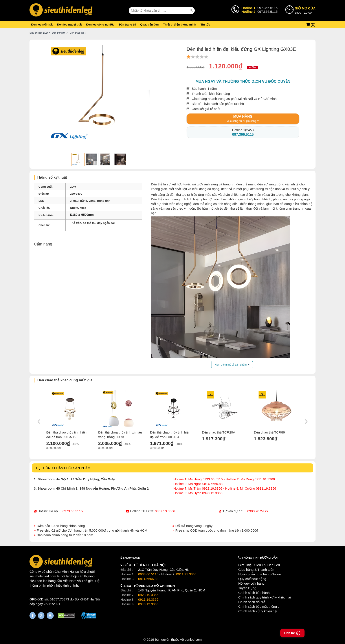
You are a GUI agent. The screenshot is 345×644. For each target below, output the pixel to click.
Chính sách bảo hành (254, 593)
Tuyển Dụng (247, 588)
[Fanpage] (33, 616)
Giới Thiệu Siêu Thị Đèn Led (259, 565)
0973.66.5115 (73, 511)
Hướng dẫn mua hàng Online (260, 574)
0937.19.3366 (165, 511)
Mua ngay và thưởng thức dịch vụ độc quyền (243, 81)
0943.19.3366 (148, 604)
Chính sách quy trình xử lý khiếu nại (265, 597)
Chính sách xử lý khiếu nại (258, 611)
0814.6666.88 (148, 579)
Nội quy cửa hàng (251, 583)
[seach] (192, 10)
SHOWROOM (132, 558)
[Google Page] (41, 616)
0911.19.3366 (148, 599)
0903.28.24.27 (258, 511)
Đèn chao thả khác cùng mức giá (65, 380)
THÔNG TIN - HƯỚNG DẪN (260, 558)
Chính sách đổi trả (252, 602)
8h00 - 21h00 (305, 10)
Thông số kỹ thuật (52, 177)
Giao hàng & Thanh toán (256, 570)
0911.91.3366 (186, 574)
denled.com (193, 639)
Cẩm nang (43, 244)
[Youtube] (50, 616)
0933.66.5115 (148, 574)
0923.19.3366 (148, 595)
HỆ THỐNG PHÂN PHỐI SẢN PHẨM (63, 468)
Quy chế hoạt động (252, 579)
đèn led (42, 581)
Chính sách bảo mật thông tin (260, 606)
